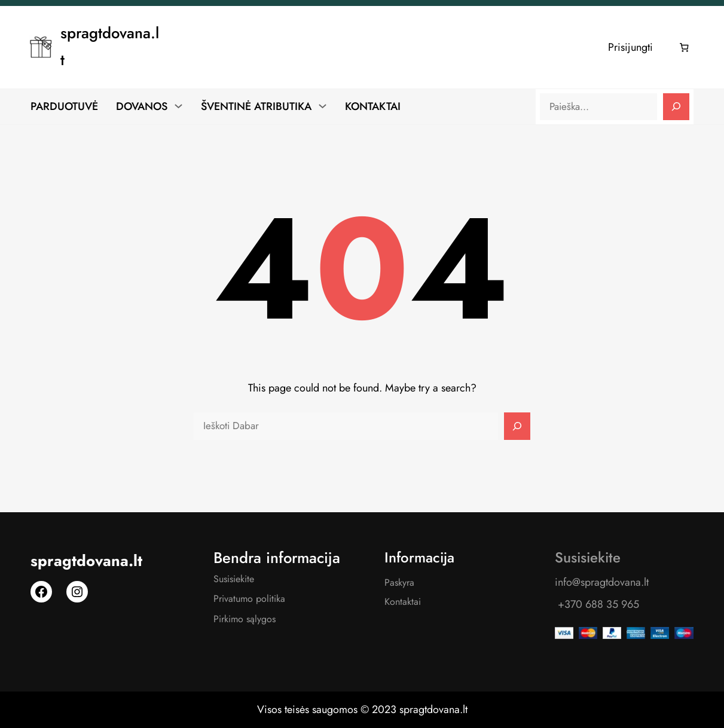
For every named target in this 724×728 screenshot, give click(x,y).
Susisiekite (234, 579)
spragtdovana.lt (86, 561)
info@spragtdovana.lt (602, 582)
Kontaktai (403, 602)
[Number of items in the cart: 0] (684, 47)
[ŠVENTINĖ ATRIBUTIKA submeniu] (323, 106)
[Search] (676, 107)
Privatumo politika (249, 599)
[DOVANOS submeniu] (178, 106)
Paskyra (399, 582)
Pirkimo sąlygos (245, 619)
